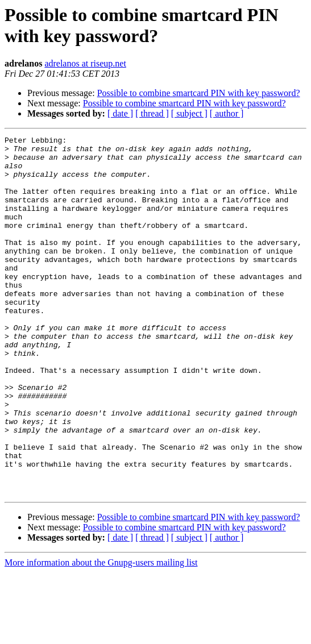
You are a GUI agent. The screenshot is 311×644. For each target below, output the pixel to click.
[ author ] (227, 113)
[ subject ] (189, 113)
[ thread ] (152, 113)
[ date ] (120, 113)
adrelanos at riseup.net (85, 63)
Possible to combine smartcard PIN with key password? (199, 93)
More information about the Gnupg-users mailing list (101, 634)
